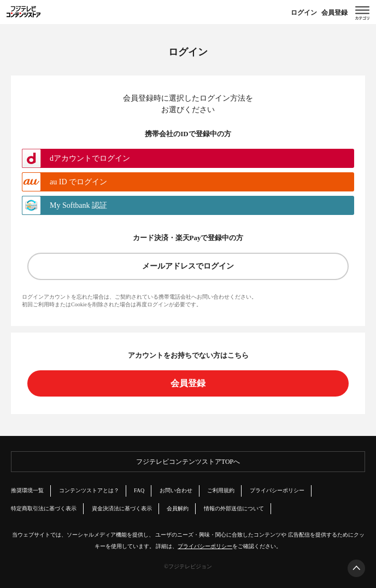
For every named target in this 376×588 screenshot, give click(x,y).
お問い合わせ (176, 490)
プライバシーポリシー (277, 490)
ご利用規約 (221, 490)
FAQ (139, 490)
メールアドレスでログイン (188, 266)
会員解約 (178, 508)
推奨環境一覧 (27, 490)
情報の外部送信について (234, 508)
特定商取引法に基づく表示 (44, 508)
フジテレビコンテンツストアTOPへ (188, 462)
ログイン (304, 13)
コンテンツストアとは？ (89, 490)
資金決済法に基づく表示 (122, 508)
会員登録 (334, 13)
